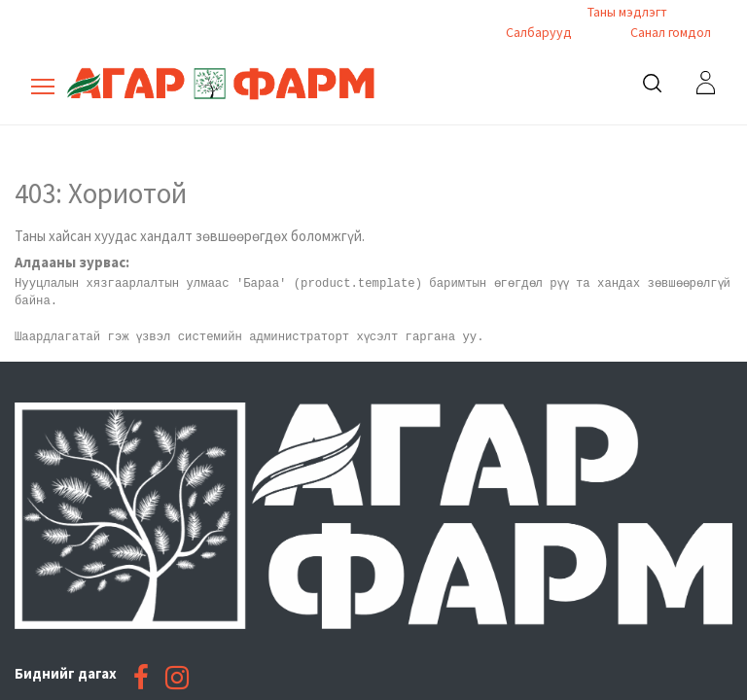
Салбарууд (539, 32)
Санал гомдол (669, 32)
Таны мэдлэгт (627, 12)
